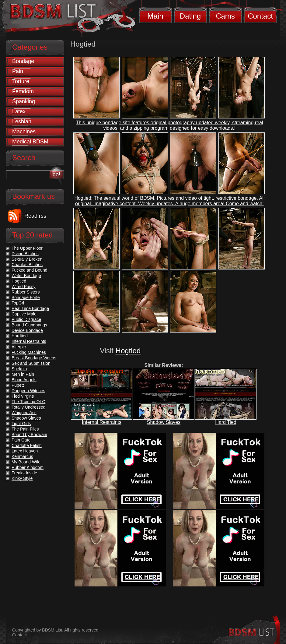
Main (155, 16)
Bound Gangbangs (29, 325)
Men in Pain (23, 374)
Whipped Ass (24, 413)
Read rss (35, 216)
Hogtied (128, 351)
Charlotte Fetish (27, 445)
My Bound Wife (26, 462)
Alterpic (19, 347)
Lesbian (22, 121)
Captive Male (24, 314)
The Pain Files (25, 429)
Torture (21, 81)
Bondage (23, 61)
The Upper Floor (27, 248)
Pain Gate (21, 440)
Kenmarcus (22, 456)
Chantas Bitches (27, 265)
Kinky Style (22, 478)
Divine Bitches (25, 254)
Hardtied (20, 336)
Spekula (19, 369)
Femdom (23, 91)
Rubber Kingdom (28, 467)
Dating (190, 16)
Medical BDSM (30, 142)
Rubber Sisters (26, 292)
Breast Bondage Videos (34, 358)
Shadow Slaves (164, 422)
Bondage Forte (26, 297)
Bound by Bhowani (29, 435)
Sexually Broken (27, 259)
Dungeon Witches (28, 391)
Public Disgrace (26, 319)
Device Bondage (27, 330)
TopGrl (18, 303)
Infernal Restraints (102, 422)
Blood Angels (24, 380)
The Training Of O (28, 402)
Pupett (18, 385)
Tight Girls (21, 424)
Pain (18, 71)
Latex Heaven (25, 451)
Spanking (24, 101)
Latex (19, 111)
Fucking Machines (29, 352)
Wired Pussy (24, 287)
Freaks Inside (24, 473)
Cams (225, 16)
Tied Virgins (23, 396)
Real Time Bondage (30, 308)
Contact (260, 16)
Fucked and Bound (30, 270)
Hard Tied (226, 422)
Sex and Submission (31, 363)
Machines (24, 132)
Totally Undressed (28, 407)
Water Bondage (26, 276)
